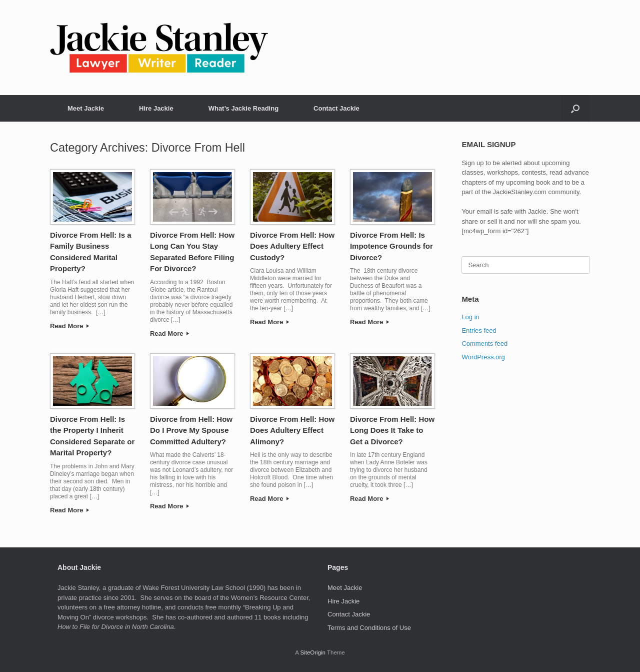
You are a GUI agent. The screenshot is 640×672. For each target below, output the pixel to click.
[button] (575, 108)
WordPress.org (483, 357)
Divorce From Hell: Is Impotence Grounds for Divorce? (391, 246)
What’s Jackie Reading (243, 108)
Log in (470, 317)
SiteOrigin (313, 652)
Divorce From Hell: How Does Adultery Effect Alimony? (292, 430)
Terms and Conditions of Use (369, 628)
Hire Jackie (156, 108)
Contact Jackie (336, 108)
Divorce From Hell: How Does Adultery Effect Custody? (292, 246)
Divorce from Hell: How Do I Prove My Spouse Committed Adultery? (191, 430)
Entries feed (479, 330)
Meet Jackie (86, 108)
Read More (69, 326)
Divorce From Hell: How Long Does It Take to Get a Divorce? (392, 430)
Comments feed (484, 344)
